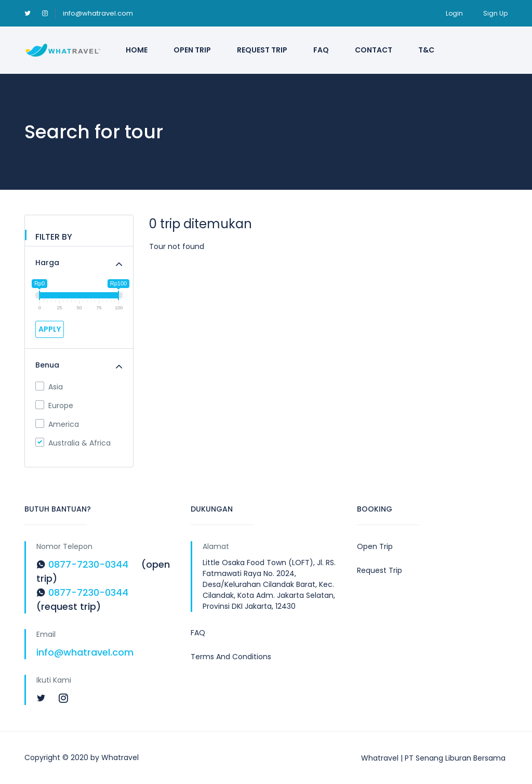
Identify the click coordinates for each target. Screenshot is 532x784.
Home (137, 50)
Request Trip (262, 50)
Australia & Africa (73, 443)
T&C (426, 50)
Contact (374, 50)
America (57, 424)
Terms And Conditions (231, 657)
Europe (54, 406)
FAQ (321, 50)
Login (454, 13)
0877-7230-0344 (88, 564)
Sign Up (495, 13)
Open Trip (192, 50)
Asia (49, 387)
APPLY (50, 329)
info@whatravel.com (98, 13)
